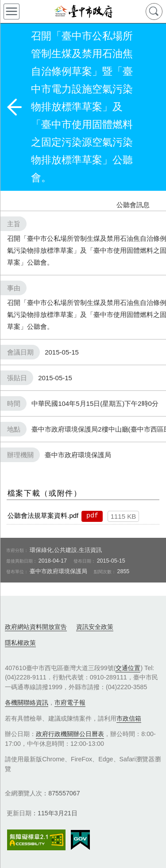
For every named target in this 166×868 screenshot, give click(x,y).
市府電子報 (70, 702)
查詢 (154, 12)
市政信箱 (129, 718)
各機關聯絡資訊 (27, 702)
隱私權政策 (20, 643)
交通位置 (128, 668)
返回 (14, 107)
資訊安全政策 (95, 627)
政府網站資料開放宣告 (36, 627)
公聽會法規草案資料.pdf (43, 515)
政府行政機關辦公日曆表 (70, 734)
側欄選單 (12, 12)
